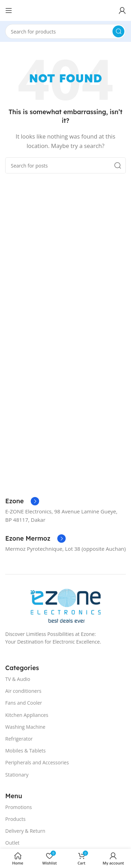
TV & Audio (18, 679)
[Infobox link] (22, 501)
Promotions (19, 807)
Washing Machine (25, 727)
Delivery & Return (25, 831)
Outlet (12, 843)
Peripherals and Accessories (37, 762)
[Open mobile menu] (9, 10)
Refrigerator (19, 739)
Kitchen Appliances (27, 715)
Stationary (17, 775)
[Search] (65, 31)
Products (15, 819)
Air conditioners (23, 691)
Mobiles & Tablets (26, 751)
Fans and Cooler (24, 703)
